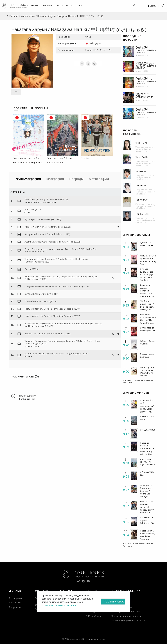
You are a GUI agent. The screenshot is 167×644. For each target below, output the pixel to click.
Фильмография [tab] (29, 179)
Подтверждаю (114, 602)
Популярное (15, 607)
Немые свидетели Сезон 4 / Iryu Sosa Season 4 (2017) (52, 316)
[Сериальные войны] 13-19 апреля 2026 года (144, 95)
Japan (98, 43)
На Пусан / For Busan (147, 418)
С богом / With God (147, 474)
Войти (152, 6)
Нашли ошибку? (27, 396)
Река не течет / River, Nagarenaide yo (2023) (48, 227)
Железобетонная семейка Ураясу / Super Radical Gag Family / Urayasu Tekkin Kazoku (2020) (61, 278)
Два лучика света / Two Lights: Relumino (148, 462)
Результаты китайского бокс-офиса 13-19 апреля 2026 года (146, 65)
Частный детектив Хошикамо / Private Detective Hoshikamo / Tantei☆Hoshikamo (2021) (56, 260)
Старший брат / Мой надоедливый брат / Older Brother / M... (148, 406)
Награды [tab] (76, 179)
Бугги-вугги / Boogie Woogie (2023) (43, 219)
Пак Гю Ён (141, 185)
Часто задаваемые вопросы (126, 616)
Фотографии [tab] (99, 179)
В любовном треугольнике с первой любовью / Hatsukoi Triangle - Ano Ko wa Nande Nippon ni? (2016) (63, 325)
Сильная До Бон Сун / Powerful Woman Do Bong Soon (148, 260)
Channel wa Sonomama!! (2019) (41, 301)
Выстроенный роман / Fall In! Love (145, 193)
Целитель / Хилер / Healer (147, 244)
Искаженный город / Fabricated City (147, 520)
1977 (95, 50)
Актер (88, 37)
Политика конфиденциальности (128, 621)
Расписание (15, 603)
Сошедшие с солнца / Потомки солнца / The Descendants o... (148, 291)
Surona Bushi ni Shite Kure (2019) (41, 294)
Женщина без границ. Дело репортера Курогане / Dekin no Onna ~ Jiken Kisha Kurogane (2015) (62, 342)
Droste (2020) (32, 269)
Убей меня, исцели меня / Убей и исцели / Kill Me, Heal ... (148, 305)
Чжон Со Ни (142, 157)
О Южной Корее (95, 616)
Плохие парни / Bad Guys (148, 355)
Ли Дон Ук (141, 171)
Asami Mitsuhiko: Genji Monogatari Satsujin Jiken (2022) (53, 242)
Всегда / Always (148, 430)
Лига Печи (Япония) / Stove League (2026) (46, 199)
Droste (85, 158)
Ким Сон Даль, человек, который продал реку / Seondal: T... (147, 507)
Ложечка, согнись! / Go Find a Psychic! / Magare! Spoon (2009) (56, 354)
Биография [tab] (55, 179)
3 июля (88, 50)
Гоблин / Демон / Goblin (148, 342)
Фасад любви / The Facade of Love (143, 150)
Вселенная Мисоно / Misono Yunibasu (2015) (48, 334)
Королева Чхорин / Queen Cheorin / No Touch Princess (148, 319)
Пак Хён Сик (142, 200)
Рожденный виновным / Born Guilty (145, 221)
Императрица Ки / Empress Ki (147, 329)
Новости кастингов (132, 132)
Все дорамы (15, 598)
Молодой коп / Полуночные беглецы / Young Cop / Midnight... (147, 491)
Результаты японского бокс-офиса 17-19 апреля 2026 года (146, 50)
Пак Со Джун (142, 214)
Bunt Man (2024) (33, 209)
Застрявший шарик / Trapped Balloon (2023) (47, 234)
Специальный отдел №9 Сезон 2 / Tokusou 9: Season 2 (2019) (57, 286)
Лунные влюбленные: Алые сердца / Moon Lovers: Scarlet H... (147, 275)
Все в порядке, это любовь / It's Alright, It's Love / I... (147, 372)
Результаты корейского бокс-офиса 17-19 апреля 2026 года (146, 81)
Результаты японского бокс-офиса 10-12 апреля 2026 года (146, 112)
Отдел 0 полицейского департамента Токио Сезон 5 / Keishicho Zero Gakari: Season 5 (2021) (61, 250)
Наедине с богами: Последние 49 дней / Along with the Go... (147, 449)
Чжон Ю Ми (142, 143)
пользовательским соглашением (59, 605)
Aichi (92, 43)
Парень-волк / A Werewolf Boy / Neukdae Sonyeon (148, 535)
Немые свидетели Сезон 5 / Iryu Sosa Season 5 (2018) (52, 309)
